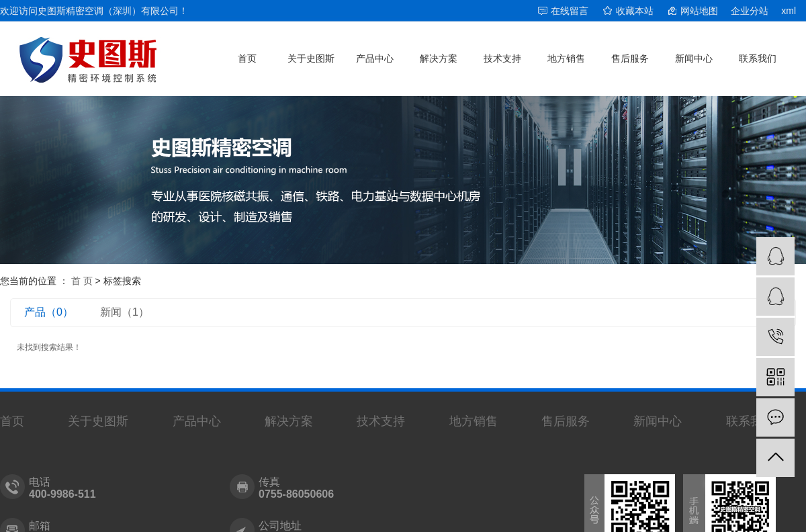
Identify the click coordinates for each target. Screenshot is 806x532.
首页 (247, 58)
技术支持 (502, 58)
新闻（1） (125, 312)
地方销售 (566, 58)
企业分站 (750, 11)
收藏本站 (635, 11)
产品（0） (49, 312)
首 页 (82, 281)
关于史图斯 (311, 58)
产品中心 (375, 58)
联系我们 (758, 58)
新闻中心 (694, 58)
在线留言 (570, 11)
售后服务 (630, 58)
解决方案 (439, 58)
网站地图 (699, 11)
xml (789, 11)
